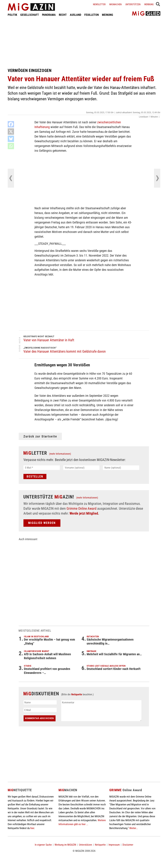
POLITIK (12, 15)
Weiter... (134, 828)
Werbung (149, 4)
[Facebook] (11, 124)
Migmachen (115, 4)
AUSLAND (76, 15)
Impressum (114, 845)
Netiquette (77, 694)
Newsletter (99, 4)
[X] (11, 132)
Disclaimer (128, 845)
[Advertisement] (84, 42)
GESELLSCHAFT (30, 15)
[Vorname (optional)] (81, 468)
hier (32, 828)
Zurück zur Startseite (40, 436)
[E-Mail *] (42, 468)
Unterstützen (133, 4)
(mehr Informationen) (60, 454)
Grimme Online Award (81, 509)
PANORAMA (49, 15)
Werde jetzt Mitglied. (84, 513)
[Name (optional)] (121, 468)
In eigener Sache (43, 845)
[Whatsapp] (11, 146)
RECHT (63, 15)
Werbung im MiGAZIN (65, 845)
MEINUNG (108, 15)
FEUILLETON (92, 15)
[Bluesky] (11, 139)
